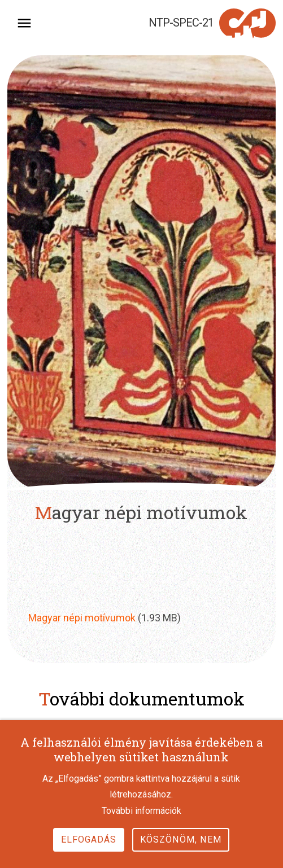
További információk (141, 824)
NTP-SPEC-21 (181, 23)
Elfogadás (89, 852)
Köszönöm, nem (181, 852)
